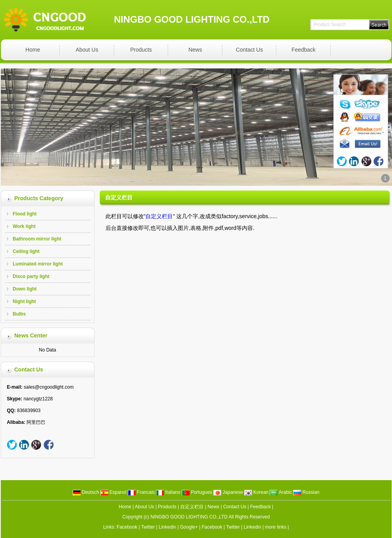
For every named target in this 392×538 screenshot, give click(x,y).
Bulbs (19, 314)
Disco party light (31, 276)
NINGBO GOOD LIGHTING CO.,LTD (189, 517)
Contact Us (249, 50)
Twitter (148, 527)
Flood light (25, 214)
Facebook (127, 527)
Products (141, 50)
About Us (87, 50)
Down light (25, 289)
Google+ (189, 527)
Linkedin (167, 527)
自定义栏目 (192, 507)
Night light (24, 301)
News (195, 50)
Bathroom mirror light (37, 239)
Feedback (303, 50)
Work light (24, 226)
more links (276, 527)
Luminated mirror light (38, 264)
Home (33, 50)
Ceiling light (26, 251)
